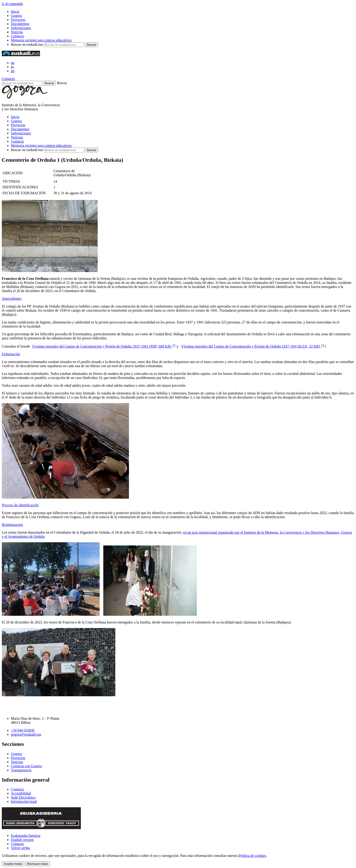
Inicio (15, 11)
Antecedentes (12, 299)
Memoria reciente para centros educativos (41, 40)
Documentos (20, 24)
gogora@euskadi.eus (26, 734)
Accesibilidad (21, 793)
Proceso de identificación (20, 505)
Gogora (16, 16)
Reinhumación (12, 525)
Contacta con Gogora (26, 766)
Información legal (24, 801)
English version (22, 840)
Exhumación (11, 354)
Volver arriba (20, 848)
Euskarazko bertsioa (26, 836)
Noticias (17, 32)
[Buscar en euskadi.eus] (22, 83)
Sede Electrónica (23, 797)
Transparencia (21, 770)
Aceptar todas (13, 864)
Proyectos (18, 20)
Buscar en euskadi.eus (27, 44)
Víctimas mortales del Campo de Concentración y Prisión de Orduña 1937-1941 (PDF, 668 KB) (104, 346)
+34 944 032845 (23, 730)
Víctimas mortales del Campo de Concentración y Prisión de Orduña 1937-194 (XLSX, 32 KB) (253, 346)
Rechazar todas (37, 864)
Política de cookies (252, 856)
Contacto (17, 36)
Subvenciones (21, 28)
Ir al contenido (12, 4)
